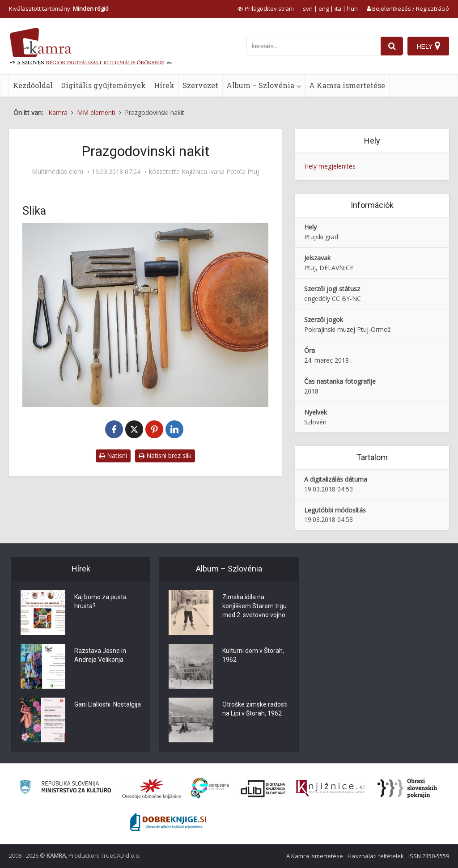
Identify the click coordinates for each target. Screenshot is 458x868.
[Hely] (428, 46)
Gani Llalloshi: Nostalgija (108, 704)
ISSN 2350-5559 (429, 856)
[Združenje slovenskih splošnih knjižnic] (330, 788)
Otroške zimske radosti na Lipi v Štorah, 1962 (255, 709)
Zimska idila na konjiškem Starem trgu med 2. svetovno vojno (254, 606)
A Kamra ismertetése (347, 85)
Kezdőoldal (33, 85)
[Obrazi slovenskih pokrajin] (407, 788)
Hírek (164, 85)
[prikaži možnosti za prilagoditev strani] (266, 8)
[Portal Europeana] (210, 788)
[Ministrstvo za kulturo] (65, 788)
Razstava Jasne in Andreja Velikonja (100, 655)
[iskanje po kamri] (314, 46)
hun (352, 8)
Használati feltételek (376, 856)
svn (308, 8)
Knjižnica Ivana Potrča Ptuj (220, 172)
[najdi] (392, 46)
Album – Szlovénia (260, 85)
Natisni (113, 455)
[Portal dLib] (263, 788)
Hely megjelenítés (330, 166)
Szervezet (200, 85)
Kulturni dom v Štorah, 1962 (253, 655)
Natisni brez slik (165, 455)
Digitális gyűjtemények (103, 85)
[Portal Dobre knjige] (168, 822)
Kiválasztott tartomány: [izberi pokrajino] (59, 8)
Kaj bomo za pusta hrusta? (100, 601)
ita (338, 8)
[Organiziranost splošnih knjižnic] (152, 788)
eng (324, 8)
